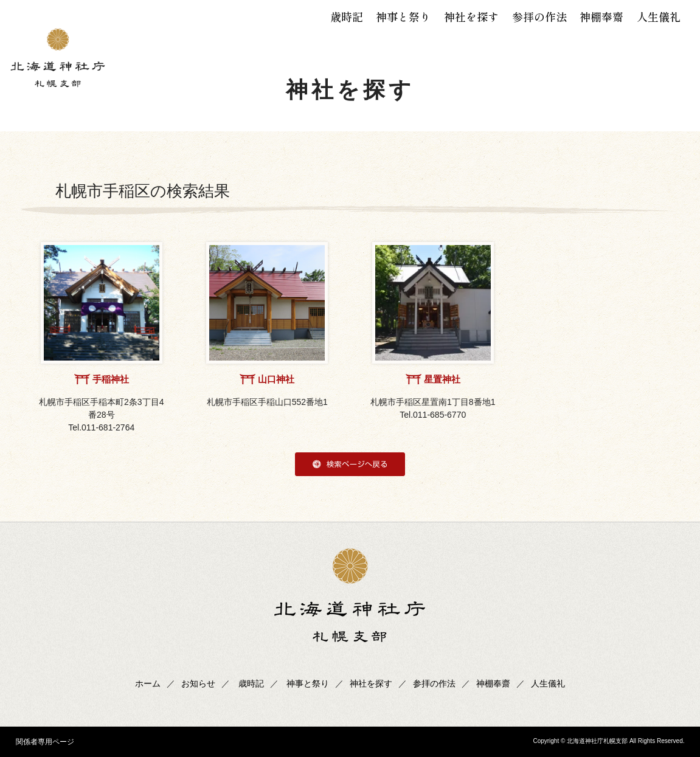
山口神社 (276, 379)
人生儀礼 (659, 16)
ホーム (148, 683)
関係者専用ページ (45, 742)
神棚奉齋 (601, 16)
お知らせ (198, 683)
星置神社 (442, 379)
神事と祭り (403, 16)
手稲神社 (111, 379)
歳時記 (347, 16)
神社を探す (471, 16)
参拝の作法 (539, 16)
